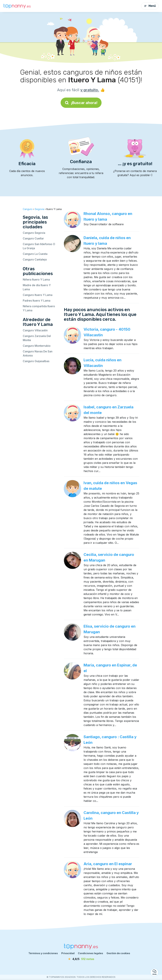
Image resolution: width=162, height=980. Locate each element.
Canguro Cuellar (33, 238)
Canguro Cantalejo (35, 259)
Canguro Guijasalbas (36, 361)
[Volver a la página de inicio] (17, 6)
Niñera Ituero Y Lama (36, 279)
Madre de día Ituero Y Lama (37, 287)
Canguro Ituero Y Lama (38, 295)
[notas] (81, 959)
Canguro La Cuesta (35, 254)
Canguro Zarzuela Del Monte (37, 338)
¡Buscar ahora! (81, 103)
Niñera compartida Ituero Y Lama (39, 308)
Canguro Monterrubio (37, 346)
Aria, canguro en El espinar (108, 864)
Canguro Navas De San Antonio (38, 353)
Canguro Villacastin (35, 330)
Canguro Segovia (34, 233)
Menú (150, 6)
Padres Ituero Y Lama (37, 301)
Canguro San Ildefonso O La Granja (39, 246)
